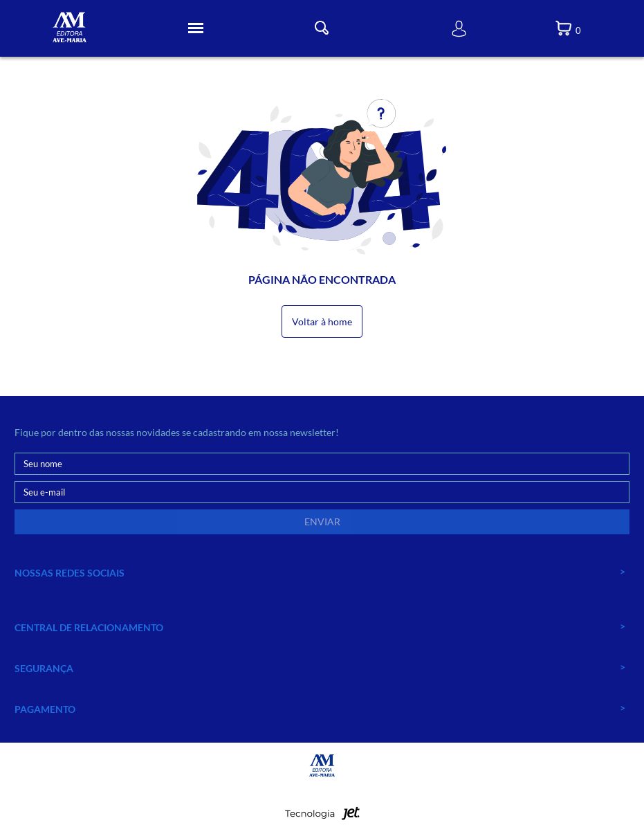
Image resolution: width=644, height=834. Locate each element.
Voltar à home (322, 321)
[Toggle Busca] (322, 28)
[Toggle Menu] (196, 28)
